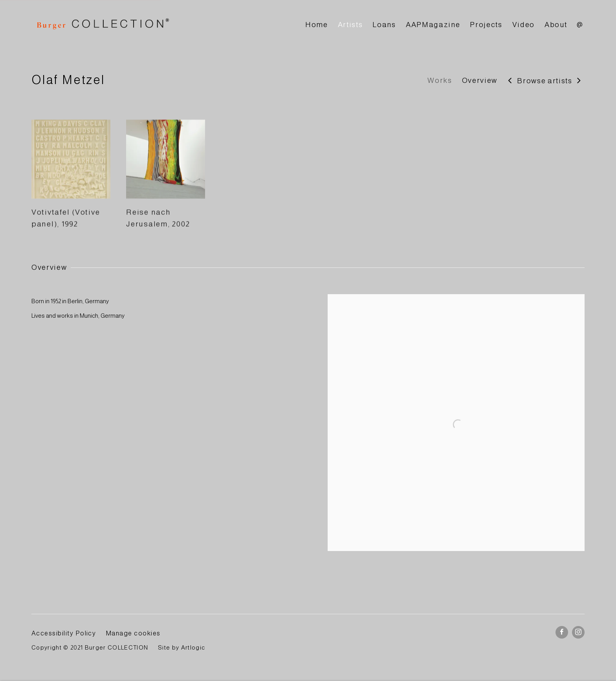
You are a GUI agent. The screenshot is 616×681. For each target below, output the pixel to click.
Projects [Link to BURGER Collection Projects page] (486, 25)
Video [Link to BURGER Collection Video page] (523, 25)
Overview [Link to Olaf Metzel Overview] (480, 80)
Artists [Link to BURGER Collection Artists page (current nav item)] (350, 25)
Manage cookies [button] (133, 633)
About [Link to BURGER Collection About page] (556, 25)
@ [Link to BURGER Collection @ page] (580, 25)
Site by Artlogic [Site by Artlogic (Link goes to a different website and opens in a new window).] (181, 648)
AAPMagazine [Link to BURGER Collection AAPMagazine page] (433, 25)
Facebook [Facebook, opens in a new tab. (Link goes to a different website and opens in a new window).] (562, 632)
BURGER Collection (102, 25)
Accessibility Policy (64, 633)
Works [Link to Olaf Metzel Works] (440, 80)
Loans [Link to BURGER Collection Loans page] (384, 25)
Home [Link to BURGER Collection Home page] (317, 25)
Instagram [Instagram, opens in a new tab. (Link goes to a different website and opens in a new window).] (578, 632)
